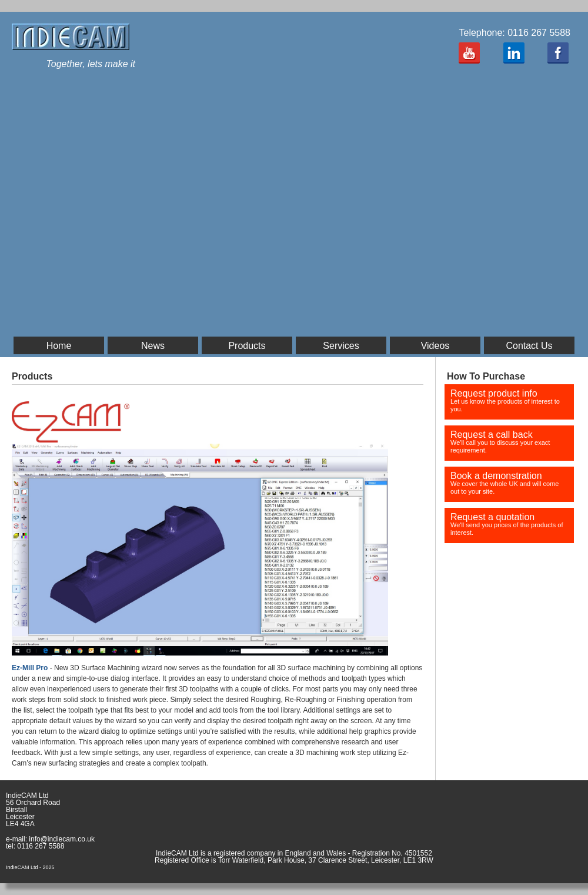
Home (59, 346)
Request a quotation (507, 524)
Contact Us (529, 346)
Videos (435, 346)
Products (247, 346)
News (153, 346)
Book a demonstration (505, 483)
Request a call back (500, 442)
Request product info (505, 400)
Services (341, 346)
